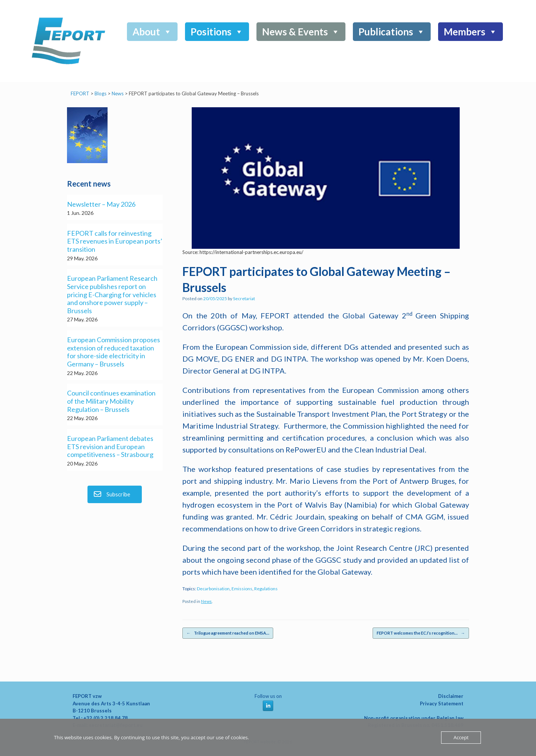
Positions (217, 32)
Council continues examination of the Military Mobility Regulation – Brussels (111, 401)
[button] (494, 50)
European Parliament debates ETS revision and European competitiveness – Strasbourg (110, 447)
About (152, 32)
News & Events (301, 32)
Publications (392, 32)
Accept (461, 737)
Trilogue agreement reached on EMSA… (228, 633)
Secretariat (244, 298)
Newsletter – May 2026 (101, 204)
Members (470, 32)
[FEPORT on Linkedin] (268, 706)
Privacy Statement (442, 703)
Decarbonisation (213, 589)
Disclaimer (451, 696)
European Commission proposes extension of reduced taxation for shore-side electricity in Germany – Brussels (114, 352)
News (206, 601)
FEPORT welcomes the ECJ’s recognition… (421, 633)
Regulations (266, 589)
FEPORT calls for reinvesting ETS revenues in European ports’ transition (115, 241)
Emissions (242, 589)
